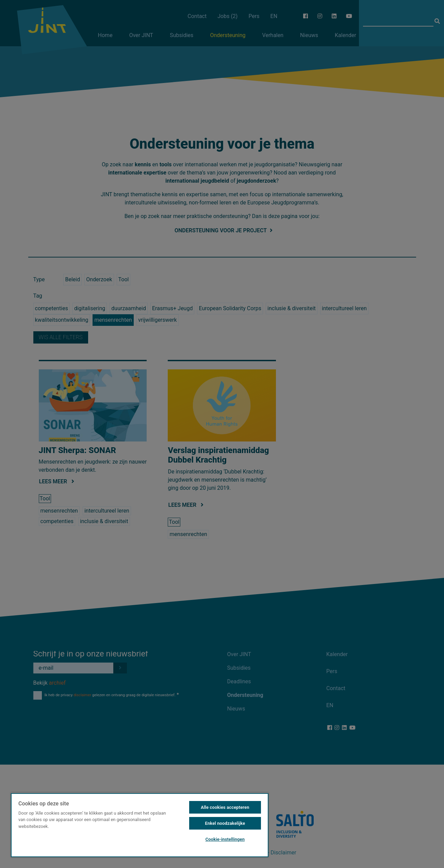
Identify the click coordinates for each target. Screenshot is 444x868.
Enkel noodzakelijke (225, 823)
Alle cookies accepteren (225, 807)
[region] (140, 825)
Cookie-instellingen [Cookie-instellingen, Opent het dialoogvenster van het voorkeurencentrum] (225, 839)
